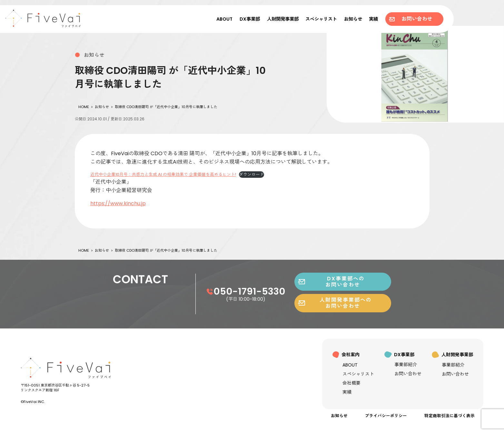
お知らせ (353, 19)
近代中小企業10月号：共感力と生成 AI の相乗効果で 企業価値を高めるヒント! (163, 174)
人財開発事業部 (283, 19)
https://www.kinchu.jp (118, 203)
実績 (373, 19)
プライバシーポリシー (386, 416)
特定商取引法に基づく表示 (450, 416)
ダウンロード (252, 174)
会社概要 (351, 383)
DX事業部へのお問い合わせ (331, 311)
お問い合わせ (411, 19)
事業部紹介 (406, 365)
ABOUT (224, 19)
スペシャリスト (321, 19)
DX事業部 (250, 19)
